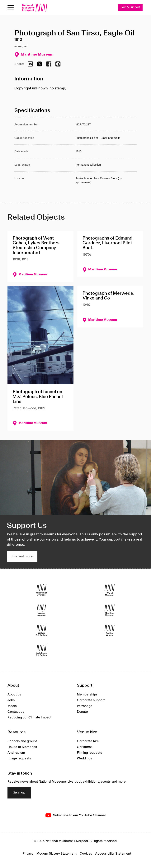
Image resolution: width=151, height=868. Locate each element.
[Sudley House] (110, 630)
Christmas (85, 747)
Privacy (28, 854)
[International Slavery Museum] (41, 610)
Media (12, 706)
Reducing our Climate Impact (29, 717)
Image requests (19, 758)
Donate (82, 712)
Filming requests (90, 753)
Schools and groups (22, 741)
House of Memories (22, 747)
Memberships (87, 695)
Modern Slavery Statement (57, 854)
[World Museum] (110, 590)
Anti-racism (16, 753)
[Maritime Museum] (110, 610)
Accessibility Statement (113, 854)
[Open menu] (11, 8)
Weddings (85, 758)
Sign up (19, 793)
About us (14, 695)
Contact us (16, 712)
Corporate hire (88, 741)
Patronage (85, 706)
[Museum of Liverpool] (41, 590)
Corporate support (91, 700)
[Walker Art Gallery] (41, 630)
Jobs (11, 700)
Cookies (86, 854)
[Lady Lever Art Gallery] (41, 650)
